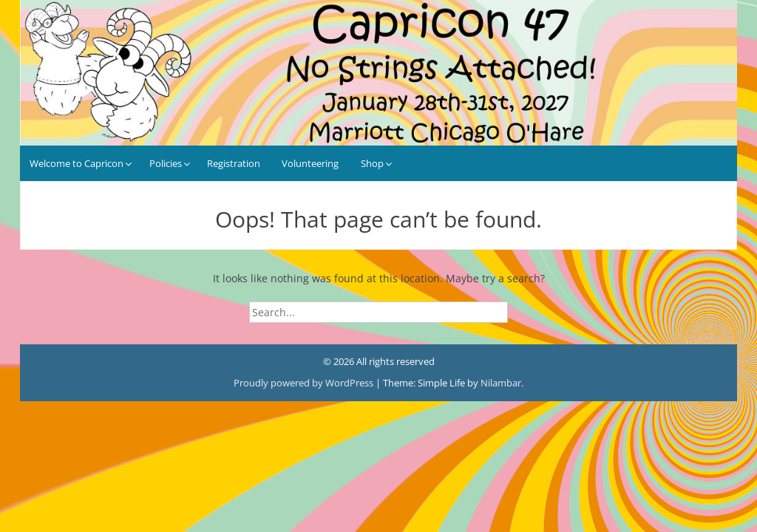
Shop (372, 163)
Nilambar (501, 383)
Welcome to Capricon (77, 163)
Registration (234, 163)
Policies (166, 163)
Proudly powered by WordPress (305, 383)
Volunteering (310, 163)
